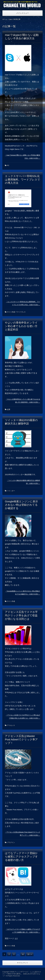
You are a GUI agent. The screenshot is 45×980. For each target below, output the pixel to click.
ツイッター (11, 491)
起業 (9, 409)
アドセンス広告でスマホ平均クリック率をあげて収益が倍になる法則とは (21, 615)
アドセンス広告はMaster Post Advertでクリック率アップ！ (21, 740)
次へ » (30, 954)
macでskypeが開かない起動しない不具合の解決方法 (22, 37)
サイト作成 (11, 312)
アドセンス (11, 725)
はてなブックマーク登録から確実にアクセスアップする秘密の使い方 (21, 857)
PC (8, 165)
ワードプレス (21, 312)
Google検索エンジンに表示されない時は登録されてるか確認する (21, 505)
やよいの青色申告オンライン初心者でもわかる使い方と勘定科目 (21, 326)
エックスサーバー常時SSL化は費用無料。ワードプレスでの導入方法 (22, 180)
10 (23, 954)
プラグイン (11, 842)
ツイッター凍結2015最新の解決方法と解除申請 (21, 422)
